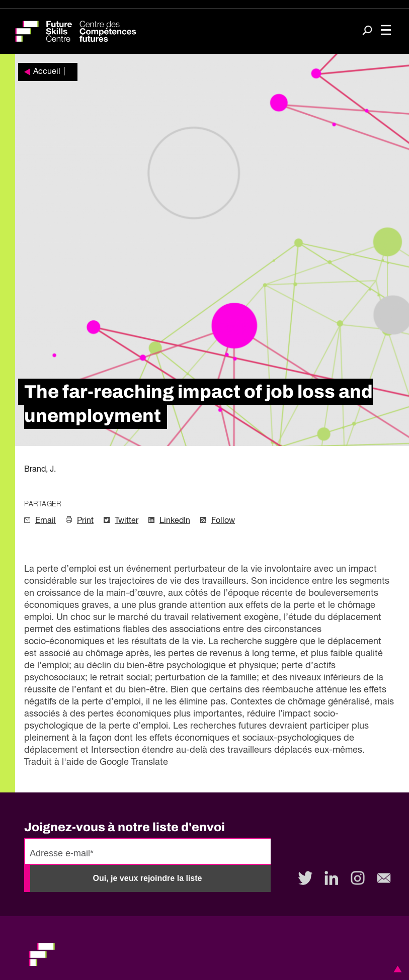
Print (85, 521)
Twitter (127, 521)
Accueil (47, 72)
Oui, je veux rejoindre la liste (148, 878)
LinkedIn (175, 521)
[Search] (367, 31)
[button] (396, 969)
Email (46, 521)
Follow (223, 521)
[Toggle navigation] (386, 31)
